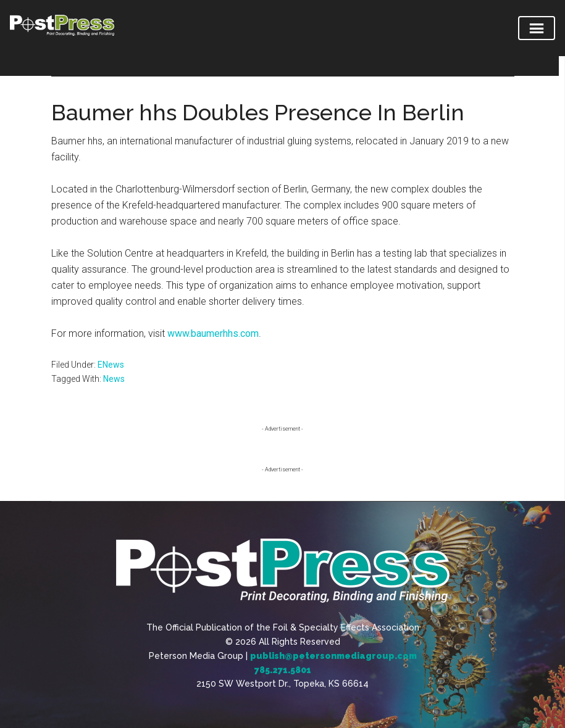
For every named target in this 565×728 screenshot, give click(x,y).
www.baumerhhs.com (213, 333)
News (114, 379)
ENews (111, 365)
